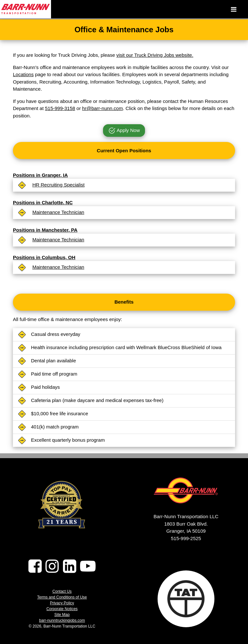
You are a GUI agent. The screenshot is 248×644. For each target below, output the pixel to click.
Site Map (62, 615)
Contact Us (62, 591)
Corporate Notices (62, 609)
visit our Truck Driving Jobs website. (155, 55)
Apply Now (124, 131)
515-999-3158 (60, 108)
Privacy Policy (62, 603)
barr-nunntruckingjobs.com (62, 620)
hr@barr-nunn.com (102, 108)
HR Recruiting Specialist (58, 185)
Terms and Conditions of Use (62, 597)
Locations (23, 74)
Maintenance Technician (58, 212)
